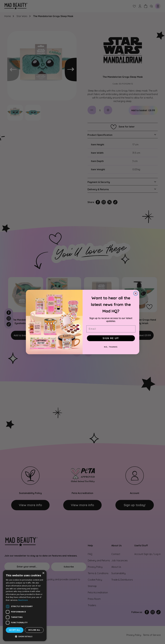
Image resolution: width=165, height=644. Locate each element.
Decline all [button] (34, 630)
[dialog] (25, 606)
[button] (25, 636)
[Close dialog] (136, 293)
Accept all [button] (15, 630)
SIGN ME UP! (111, 338)
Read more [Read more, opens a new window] (23, 600)
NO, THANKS (111, 347)
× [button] (43, 573)
